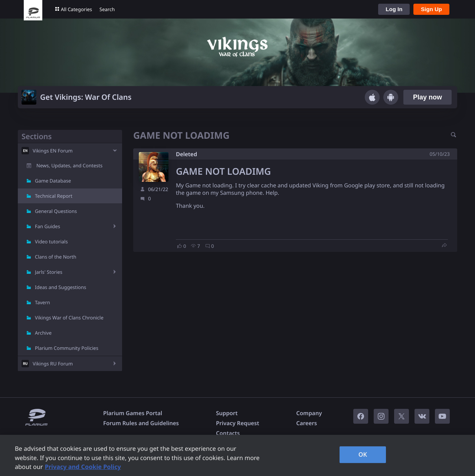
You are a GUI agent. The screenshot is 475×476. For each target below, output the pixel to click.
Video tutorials (51, 242)
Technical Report (54, 196)
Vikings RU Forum (53, 364)
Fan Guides (47, 226)
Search (107, 9)
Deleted (186, 154)
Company (309, 413)
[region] (237, 455)
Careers (307, 423)
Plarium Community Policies (67, 348)
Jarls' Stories (49, 272)
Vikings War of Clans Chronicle (69, 318)
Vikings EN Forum (53, 151)
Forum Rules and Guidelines (141, 423)
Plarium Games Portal (133, 413)
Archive (43, 333)
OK (363, 454)
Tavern (42, 302)
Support (227, 413)
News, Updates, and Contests (69, 165)
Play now (427, 97)
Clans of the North (56, 257)
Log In (394, 9)
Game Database (53, 181)
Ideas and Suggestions (60, 287)
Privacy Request (237, 423)
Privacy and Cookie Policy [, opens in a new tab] (83, 467)
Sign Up (431, 9)
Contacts (228, 433)
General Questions (56, 211)
